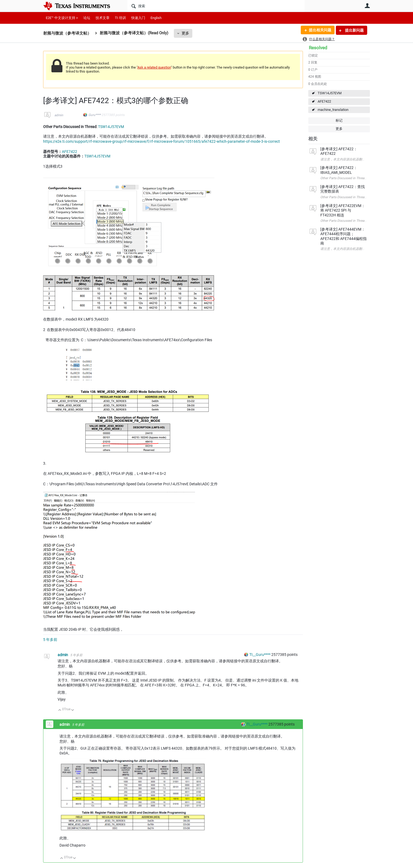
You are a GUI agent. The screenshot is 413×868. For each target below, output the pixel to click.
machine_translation (333, 110)
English (156, 18)
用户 (367, 6)
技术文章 (103, 18)
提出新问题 (354, 30)
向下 (73, 710)
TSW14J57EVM (330, 93)
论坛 (87, 18)
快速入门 (138, 18)
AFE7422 (324, 101)
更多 (185, 33)
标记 (339, 120)
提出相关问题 (320, 30)
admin (59, 115)
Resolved (318, 48)
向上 (60, 710)
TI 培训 (120, 18)
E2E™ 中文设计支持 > (62, 18)
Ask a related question (154, 67)
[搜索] (216, 6)
